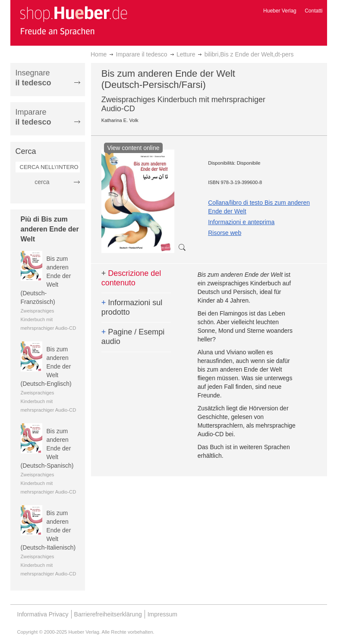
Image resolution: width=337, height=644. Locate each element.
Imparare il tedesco (142, 54)
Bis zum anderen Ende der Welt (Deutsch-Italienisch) (48, 530)
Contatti (313, 11)
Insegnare (33, 78)
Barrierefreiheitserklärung (108, 614)
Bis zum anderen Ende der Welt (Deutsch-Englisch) (46, 366)
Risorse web (225, 233)
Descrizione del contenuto (131, 278)
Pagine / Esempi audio (133, 337)
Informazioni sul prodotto (132, 307)
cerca (42, 182)
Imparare (33, 117)
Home (99, 54)
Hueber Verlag (280, 11)
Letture (186, 54)
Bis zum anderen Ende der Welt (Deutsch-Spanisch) (47, 448)
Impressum (162, 614)
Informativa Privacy (43, 614)
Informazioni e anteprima (241, 222)
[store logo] (73, 21)
